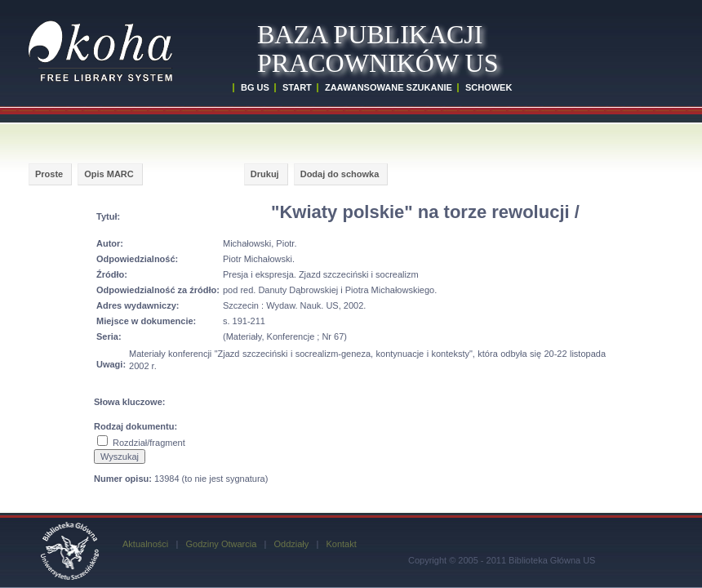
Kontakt (341, 544)
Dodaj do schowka (340, 174)
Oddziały (291, 544)
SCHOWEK (489, 87)
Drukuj (265, 174)
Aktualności (145, 544)
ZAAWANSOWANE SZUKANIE (389, 87)
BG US (255, 87)
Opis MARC (109, 174)
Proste (49, 174)
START (297, 87)
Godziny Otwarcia (221, 544)
